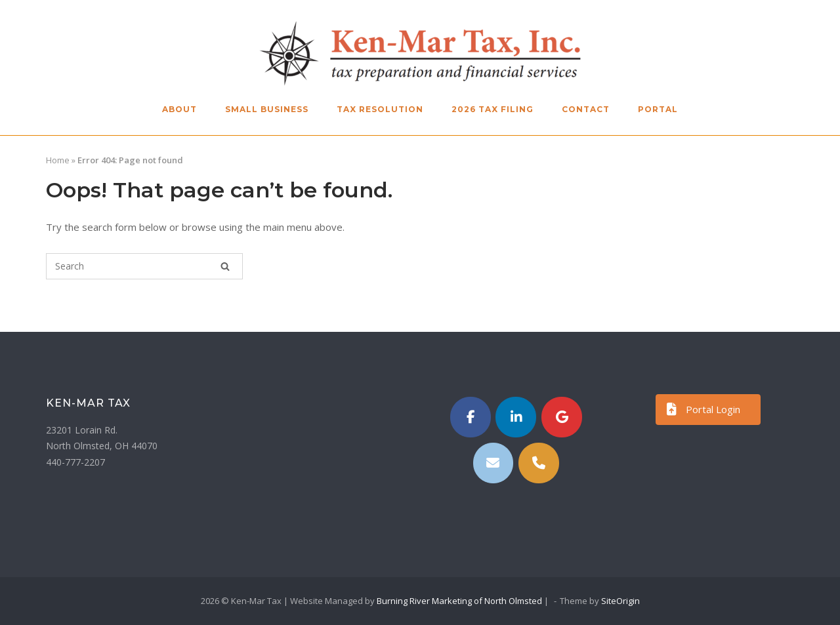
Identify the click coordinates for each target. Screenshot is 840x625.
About (179, 109)
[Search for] (144, 266)
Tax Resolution (380, 109)
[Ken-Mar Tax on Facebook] (471, 417)
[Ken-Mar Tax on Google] (562, 417)
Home (58, 160)
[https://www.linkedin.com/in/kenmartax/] (516, 417)
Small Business (267, 109)
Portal (658, 109)
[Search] (225, 266)
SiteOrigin (620, 601)
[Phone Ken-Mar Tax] (539, 463)
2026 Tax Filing (493, 109)
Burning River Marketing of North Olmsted (459, 601)
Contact (586, 109)
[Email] (493, 463)
